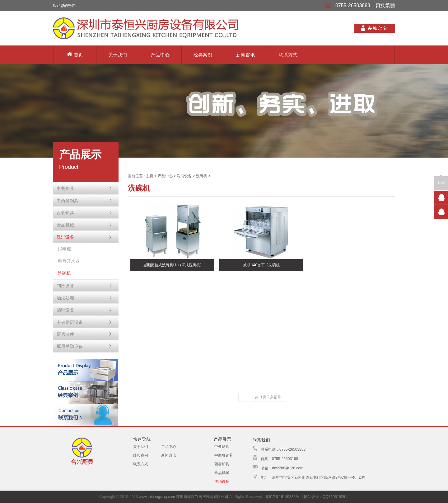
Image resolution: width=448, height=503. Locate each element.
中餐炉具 (222, 447)
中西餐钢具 (224, 455)
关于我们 (118, 55)
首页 (75, 55)
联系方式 (288, 55)
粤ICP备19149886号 (282, 497)
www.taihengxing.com (157, 497)
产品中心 (160, 55)
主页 (150, 176)
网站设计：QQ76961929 (324, 497)
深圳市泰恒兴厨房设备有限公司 (202, 497)
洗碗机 (202, 176)
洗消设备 (184, 176)
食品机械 (222, 473)
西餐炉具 (222, 464)
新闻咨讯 (245, 55)
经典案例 (203, 55)
